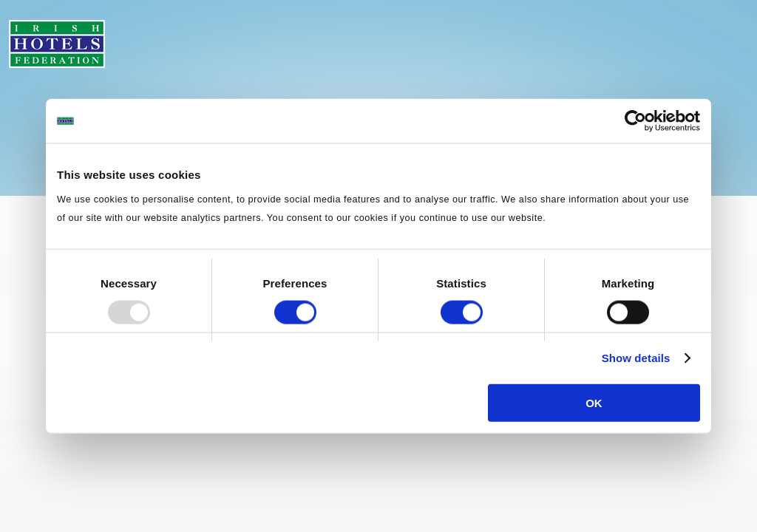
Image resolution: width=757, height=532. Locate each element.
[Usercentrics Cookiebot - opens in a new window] (635, 121)
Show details (636, 358)
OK (594, 402)
